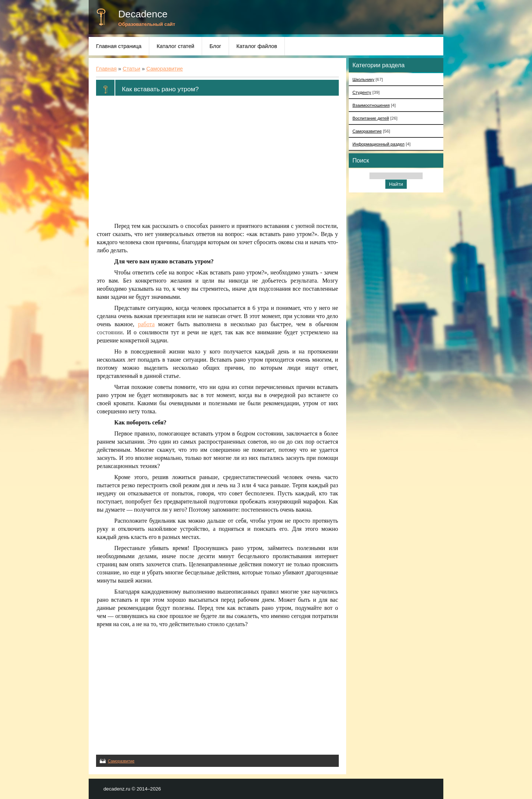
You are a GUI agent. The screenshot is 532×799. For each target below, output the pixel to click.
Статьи (132, 69)
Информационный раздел (378, 144)
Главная (106, 69)
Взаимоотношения (371, 105)
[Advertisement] (217, 159)
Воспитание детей (371, 118)
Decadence (143, 14)
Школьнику (363, 79)
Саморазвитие (165, 69)
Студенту (362, 92)
